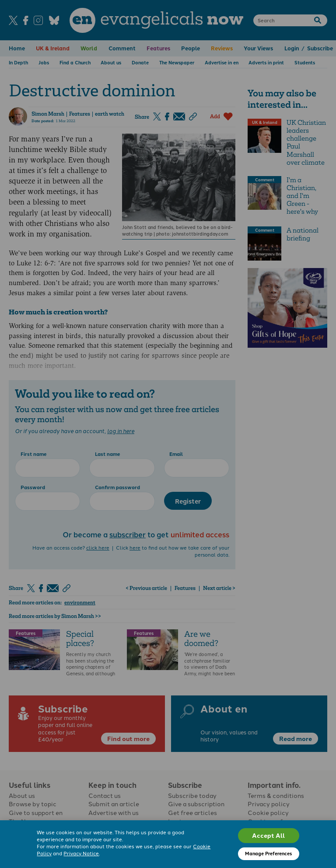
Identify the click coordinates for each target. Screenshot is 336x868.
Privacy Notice (81, 853)
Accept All (268, 835)
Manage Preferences (268, 853)
